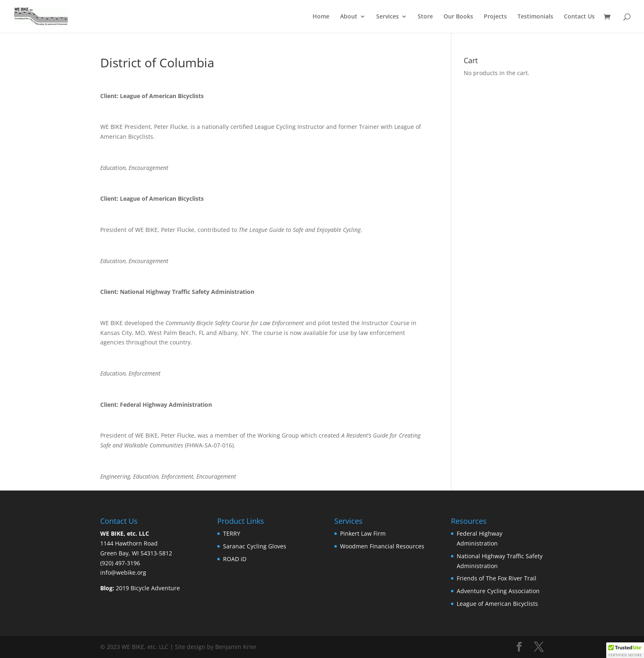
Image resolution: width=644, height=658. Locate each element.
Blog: (107, 588)
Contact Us (579, 17)
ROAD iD (236, 559)
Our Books (458, 17)
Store (425, 17)
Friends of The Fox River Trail (497, 578)
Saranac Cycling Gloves (255, 546)
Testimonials (535, 17)
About (349, 17)
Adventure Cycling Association (499, 591)
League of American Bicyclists (498, 604)
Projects (495, 17)
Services (388, 17)
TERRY (232, 533)
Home (321, 17)
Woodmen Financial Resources (382, 546)
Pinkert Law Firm (364, 533)
